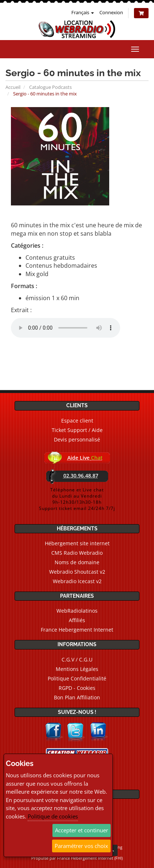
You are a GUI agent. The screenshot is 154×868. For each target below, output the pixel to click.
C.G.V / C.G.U (77, 659)
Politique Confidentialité (77, 678)
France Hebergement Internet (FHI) (90, 858)
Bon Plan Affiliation (77, 697)
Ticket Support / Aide (77, 430)
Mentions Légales (77, 669)
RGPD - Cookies (77, 688)
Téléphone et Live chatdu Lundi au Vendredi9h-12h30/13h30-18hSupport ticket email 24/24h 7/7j (77, 499)
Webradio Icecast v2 (77, 581)
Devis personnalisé (77, 439)
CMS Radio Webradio (77, 553)
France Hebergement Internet (77, 630)
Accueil (13, 87)
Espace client (77, 421)
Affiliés (77, 620)
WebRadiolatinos (77, 611)
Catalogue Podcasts (50, 87)
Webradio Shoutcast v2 (77, 572)
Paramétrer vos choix (81, 846)
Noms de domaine (77, 562)
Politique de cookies (53, 816)
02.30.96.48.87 (81, 476)
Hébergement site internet (77, 543)
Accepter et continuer (82, 830)
